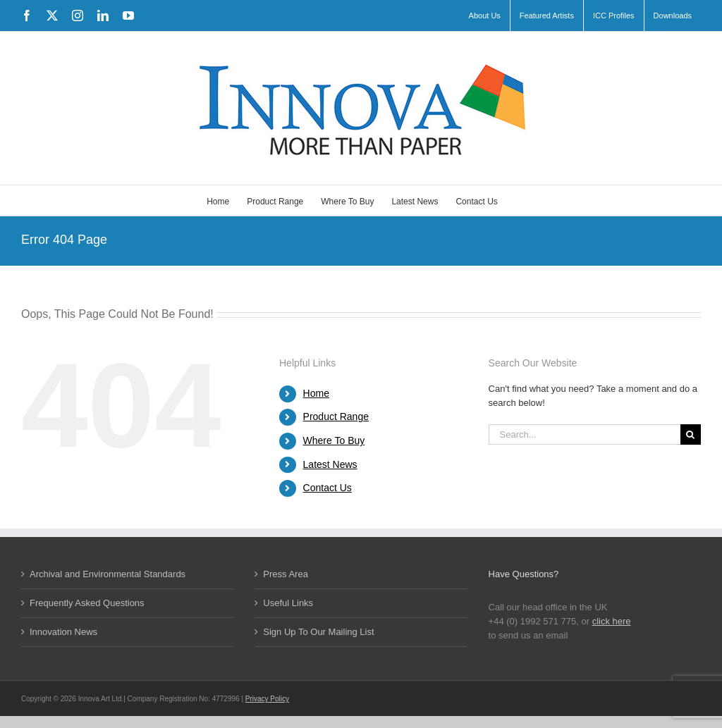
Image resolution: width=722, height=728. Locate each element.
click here (612, 621)
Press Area (286, 574)
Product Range (336, 417)
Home (316, 393)
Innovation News (63, 632)
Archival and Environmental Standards (108, 574)
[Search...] (585, 434)
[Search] (691, 434)
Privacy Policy (267, 699)
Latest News (330, 464)
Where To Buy (334, 440)
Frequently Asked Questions (87, 603)
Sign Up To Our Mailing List (318, 632)
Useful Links (288, 603)
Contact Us (328, 488)
